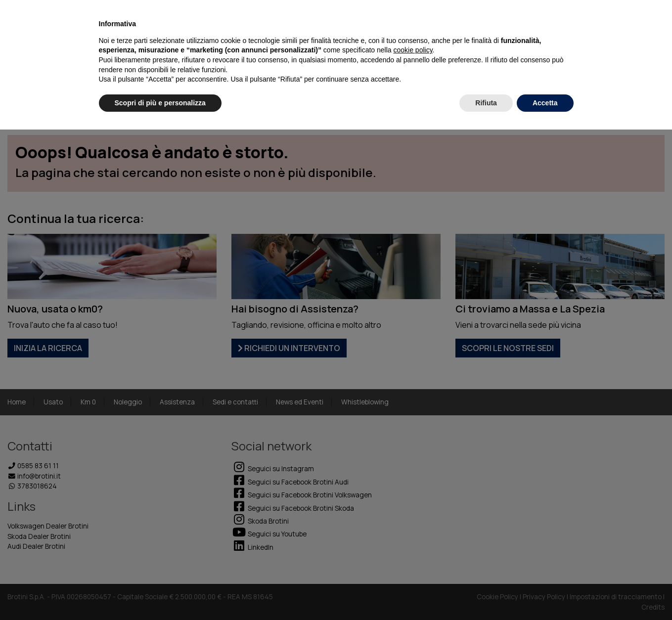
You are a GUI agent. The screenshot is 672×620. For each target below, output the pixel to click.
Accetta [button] (545, 103)
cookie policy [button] (413, 50)
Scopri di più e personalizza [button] (160, 103)
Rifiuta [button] (486, 103)
